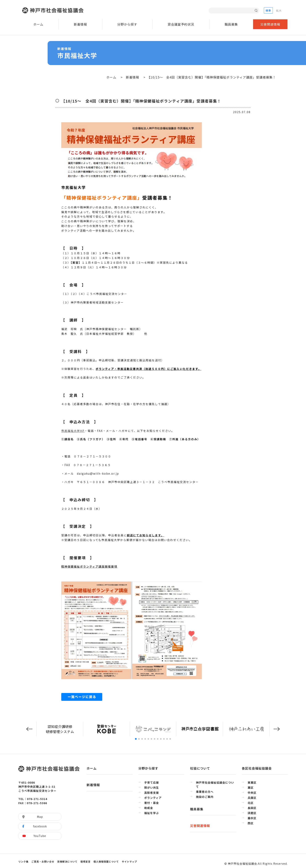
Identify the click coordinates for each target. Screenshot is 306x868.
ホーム (38, 24)
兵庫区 (252, 798)
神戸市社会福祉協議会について (215, 785)
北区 (251, 803)
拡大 (279, 10)
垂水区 (252, 818)
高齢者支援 (152, 793)
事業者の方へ (205, 792)
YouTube (40, 836)
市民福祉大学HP (73, 431)
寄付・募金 (152, 803)
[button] (29, 729)
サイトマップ (129, 861)
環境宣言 (85, 861)
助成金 (149, 808)
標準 (268, 10)
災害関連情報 (270, 24)
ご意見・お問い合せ (43, 861)
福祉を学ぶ (152, 813)
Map (40, 817)
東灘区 (252, 782)
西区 (251, 823)
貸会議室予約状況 (181, 24)
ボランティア (153, 798)
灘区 (251, 788)
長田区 (252, 808)
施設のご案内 (205, 797)
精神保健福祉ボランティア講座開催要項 (89, 566)
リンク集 (23, 861)
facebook (40, 826)
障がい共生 (152, 788)
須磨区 (252, 813)
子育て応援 (152, 782)
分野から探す (127, 24)
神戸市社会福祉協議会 (54, 10)
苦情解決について (67, 861)
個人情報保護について (106, 861)
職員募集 (231, 24)
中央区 (252, 793)
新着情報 (80, 24)
